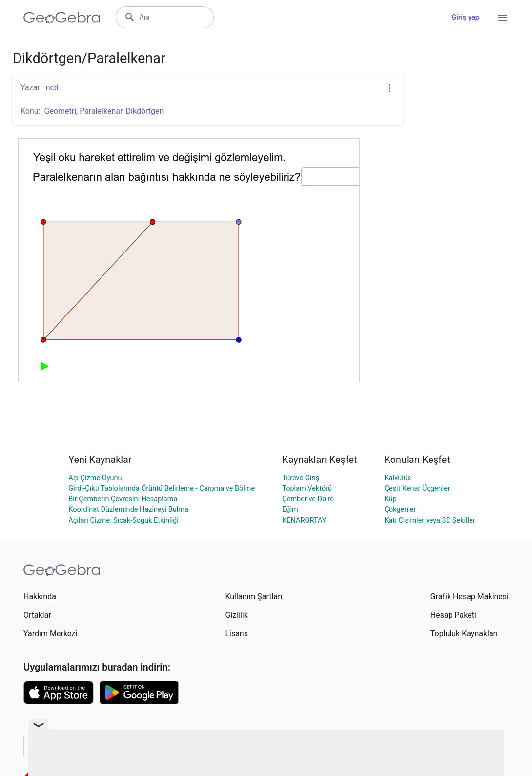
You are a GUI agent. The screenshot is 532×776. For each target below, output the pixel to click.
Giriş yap (465, 17)
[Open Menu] (503, 18)
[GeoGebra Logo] (62, 18)
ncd (52, 88)
